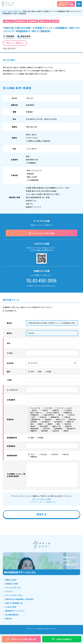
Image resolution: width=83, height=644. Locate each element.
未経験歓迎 (33, 21)
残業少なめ (44, 21)
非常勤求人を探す (12, 584)
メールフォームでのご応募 (41, 233)
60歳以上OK (9, 21)
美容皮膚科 (30, 105)
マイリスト (9, 592)
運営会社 (9, 619)
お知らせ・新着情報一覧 (14, 604)
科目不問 (55, 21)
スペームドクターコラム (14, 596)
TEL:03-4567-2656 (41, 280)
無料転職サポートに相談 (66, 4)
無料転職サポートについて (15, 611)
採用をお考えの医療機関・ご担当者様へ (20, 600)
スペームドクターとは (13, 588)
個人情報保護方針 (12, 615)
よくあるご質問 (11, 607)
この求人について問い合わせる (21, 639)
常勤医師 (29, 112)
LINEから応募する (62, 639)
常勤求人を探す (11, 580)
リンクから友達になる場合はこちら (42, 250)
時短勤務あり (21, 21)
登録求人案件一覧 (14, 11)
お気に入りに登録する (15, 43)
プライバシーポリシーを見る (41, 500)
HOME (4, 11)
